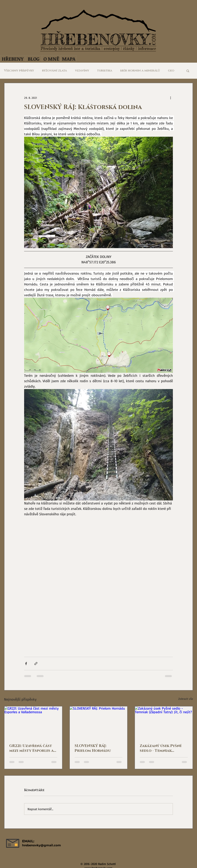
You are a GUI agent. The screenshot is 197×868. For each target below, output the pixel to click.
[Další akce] (170, 98)
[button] (188, 71)
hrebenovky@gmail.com (42, 845)
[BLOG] (34, 59)
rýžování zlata (54, 71)
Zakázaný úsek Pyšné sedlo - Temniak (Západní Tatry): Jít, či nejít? (162, 748)
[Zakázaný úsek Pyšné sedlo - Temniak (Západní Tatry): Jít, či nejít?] (164, 723)
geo (171, 71)
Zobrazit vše (186, 699)
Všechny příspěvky (19, 71)
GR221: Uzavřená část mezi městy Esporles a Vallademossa (31, 748)
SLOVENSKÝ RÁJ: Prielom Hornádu (93, 748)
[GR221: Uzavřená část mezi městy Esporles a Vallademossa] (33, 723)
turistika (105, 71)
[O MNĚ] (51, 59)
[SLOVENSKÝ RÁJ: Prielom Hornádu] (99, 723)
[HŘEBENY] (13, 59)
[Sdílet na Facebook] (26, 664)
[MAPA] (69, 59)
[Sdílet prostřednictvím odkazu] (36, 664)
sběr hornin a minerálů (140, 71)
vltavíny (82, 71)
